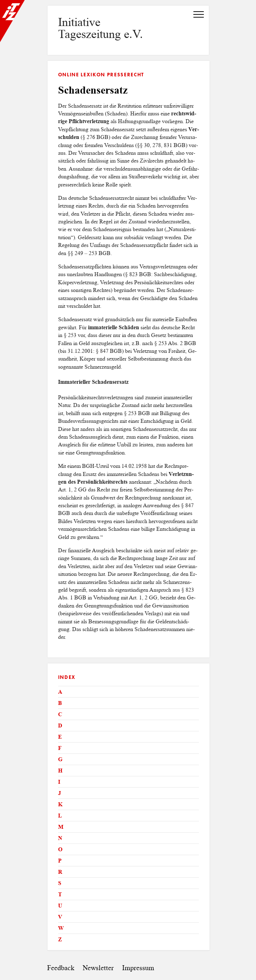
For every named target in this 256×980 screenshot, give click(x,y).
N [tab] (60, 838)
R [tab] (60, 872)
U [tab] (60, 906)
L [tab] (60, 816)
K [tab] (60, 804)
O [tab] (60, 849)
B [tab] (60, 703)
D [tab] (60, 726)
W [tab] (61, 928)
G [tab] (60, 759)
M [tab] (61, 827)
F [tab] (60, 748)
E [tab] (60, 737)
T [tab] (60, 894)
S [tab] (60, 883)
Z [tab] (60, 939)
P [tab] (60, 861)
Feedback (61, 968)
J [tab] (60, 793)
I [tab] (59, 782)
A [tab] (60, 692)
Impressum (138, 968)
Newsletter (98, 968)
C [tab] (60, 714)
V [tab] (60, 917)
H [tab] (60, 771)
